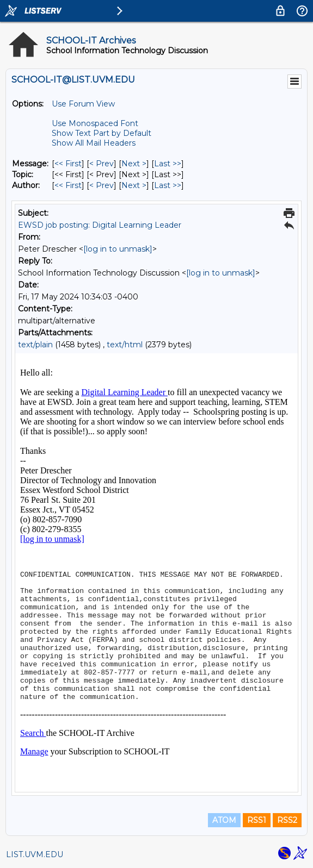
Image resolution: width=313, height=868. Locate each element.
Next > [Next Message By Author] (134, 185)
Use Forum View (83, 104)
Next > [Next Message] (134, 164)
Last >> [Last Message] (168, 164)
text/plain (35, 345)
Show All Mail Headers (94, 143)
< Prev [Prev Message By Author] (102, 185)
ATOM (224, 820)
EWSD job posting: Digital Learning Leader (100, 225)
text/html (125, 345)
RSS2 (287, 820)
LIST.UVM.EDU (35, 854)
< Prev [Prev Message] (102, 164)
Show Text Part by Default (102, 133)
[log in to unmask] (118, 249)
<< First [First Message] (68, 164)
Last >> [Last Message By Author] (168, 185)
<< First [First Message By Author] (68, 185)
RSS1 (257, 820)
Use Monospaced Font (95, 123)
